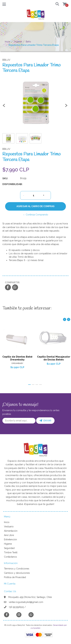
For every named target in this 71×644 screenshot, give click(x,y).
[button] (56, 4)
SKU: (5, 178)
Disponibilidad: (10, 184)
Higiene (18, 42)
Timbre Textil (11, 552)
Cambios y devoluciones (17, 573)
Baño (28, 42)
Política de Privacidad (15, 577)
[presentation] (4, 107)
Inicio (8, 42)
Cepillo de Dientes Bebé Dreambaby (17, 358)
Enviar (45, 421)
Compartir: (12, 282)
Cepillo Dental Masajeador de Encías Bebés (54, 358)
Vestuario (9, 527)
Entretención (10, 539)
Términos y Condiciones (17, 569)
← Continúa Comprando (35, 215)
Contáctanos (10, 557)
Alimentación (11, 531)
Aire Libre (9, 535)
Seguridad (9, 548)
